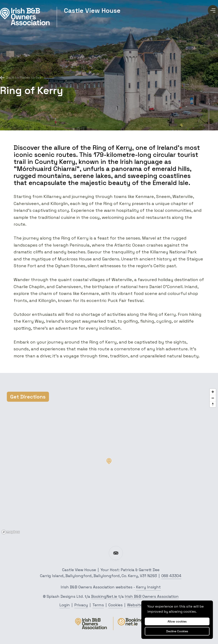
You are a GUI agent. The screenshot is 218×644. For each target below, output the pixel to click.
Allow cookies (177, 621)
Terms (98, 605)
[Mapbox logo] (11, 532)
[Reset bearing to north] (213, 404)
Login (65, 605)
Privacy (81, 605)
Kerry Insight (148, 587)
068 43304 (171, 576)
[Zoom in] (213, 392)
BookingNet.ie (105, 596)
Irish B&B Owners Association (152, 596)
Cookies (115, 605)
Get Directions (28, 397)
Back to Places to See (21, 78)
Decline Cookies (177, 631)
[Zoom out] (213, 398)
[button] (109, 461)
